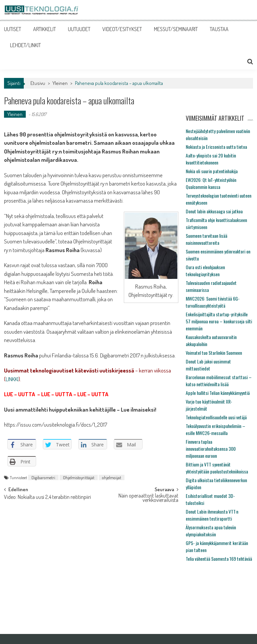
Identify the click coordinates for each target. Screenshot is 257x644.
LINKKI (12, 379)
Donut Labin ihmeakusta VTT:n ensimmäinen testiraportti (212, 515)
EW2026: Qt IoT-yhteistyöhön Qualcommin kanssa (211, 183)
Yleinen (60, 83)
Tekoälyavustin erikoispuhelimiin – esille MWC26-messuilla (216, 429)
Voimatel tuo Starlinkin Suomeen (214, 353)
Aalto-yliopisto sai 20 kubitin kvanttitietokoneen (211, 159)
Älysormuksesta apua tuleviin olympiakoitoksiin (211, 531)
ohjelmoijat (112, 477)
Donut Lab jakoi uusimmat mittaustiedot (208, 365)
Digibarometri (43, 477)
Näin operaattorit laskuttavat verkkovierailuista (148, 498)
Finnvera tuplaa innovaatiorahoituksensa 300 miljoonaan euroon (211, 449)
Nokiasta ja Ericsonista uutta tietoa (216, 147)
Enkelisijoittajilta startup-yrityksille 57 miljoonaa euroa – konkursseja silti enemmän (219, 321)
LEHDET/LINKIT (25, 45)
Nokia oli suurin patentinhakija (212, 171)
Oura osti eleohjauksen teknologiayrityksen (205, 271)
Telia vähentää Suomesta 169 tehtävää (219, 559)
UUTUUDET (79, 29)
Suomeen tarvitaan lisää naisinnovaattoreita (206, 239)
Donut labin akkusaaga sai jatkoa (214, 211)
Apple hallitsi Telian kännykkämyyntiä (218, 393)
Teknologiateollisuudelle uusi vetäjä (216, 417)
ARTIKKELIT (45, 29)
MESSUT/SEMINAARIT (176, 29)
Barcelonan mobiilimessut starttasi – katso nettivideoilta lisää (219, 381)
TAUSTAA (219, 29)
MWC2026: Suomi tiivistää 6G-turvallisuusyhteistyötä (213, 302)
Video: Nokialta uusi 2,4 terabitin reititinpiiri (48, 498)
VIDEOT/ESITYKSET (122, 29)
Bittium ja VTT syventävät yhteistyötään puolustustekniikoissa (217, 468)
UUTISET (13, 29)
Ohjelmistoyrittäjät (79, 477)
